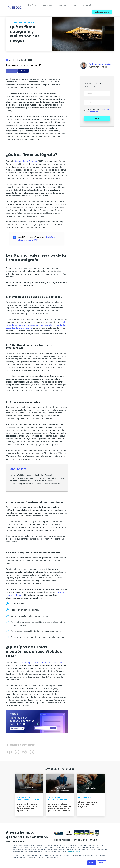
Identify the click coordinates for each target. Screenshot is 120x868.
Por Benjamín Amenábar (100, 64)
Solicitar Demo (102, 12)
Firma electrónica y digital (22, 22)
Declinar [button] (102, 863)
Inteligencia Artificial (28, 800)
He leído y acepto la (98, 110)
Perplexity (12, 71)
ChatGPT (23, 71)
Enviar (97, 119)
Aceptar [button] (92, 863)
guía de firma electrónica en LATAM (37, 239)
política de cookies (73, 852)
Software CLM (23, 798)
